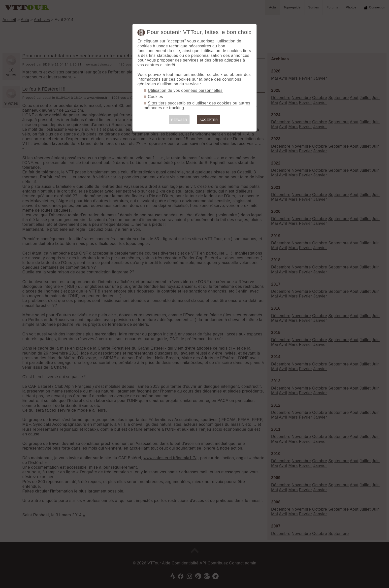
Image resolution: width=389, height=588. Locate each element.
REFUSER (179, 120)
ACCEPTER (209, 120)
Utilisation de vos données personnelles (185, 90)
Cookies (155, 97)
